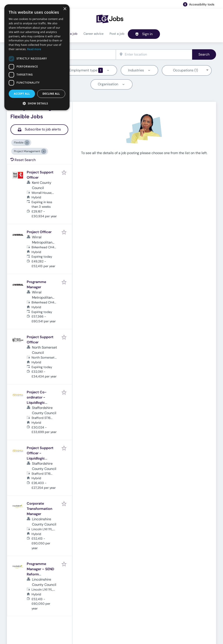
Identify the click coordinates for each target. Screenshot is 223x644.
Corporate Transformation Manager (40, 509)
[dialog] (37, 57)
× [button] (65, 9)
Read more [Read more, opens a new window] (34, 49)
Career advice (93, 34)
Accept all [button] (22, 94)
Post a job (117, 34)
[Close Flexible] (27, 143)
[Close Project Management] (44, 151)
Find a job (70, 34)
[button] (37, 103)
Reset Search (23, 160)
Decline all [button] (51, 94)
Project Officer (39, 232)
